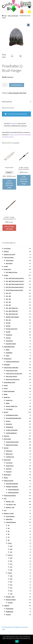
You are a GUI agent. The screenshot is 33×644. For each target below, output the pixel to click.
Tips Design (9, 409)
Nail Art (6, 412)
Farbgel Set (9, 335)
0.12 (11, 564)
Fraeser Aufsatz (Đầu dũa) (11, 368)
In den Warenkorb (17, 85)
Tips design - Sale (11, 504)
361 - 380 (8, 302)
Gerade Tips (9, 400)
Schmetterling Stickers (12, 442)
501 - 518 (8, 320)
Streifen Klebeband (11, 433)
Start (5, 16)
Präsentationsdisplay (10, 496)
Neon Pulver (9, 263)
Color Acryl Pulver (9, 257)
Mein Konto (6, 632)
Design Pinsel (10, 466)
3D (9, 525)
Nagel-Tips (7, 397)
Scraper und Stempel (12, 430)
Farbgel (6, 275)
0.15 (11, 567)
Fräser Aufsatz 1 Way (12, 371)
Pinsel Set (9, 472)
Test (5, 510)
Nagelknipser (10, 612)
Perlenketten (10, 427)
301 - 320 (8, 293)
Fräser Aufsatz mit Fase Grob (14, 374)
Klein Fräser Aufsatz (12, 376)
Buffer (8, 350)
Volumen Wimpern (11, 522)
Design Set (9, 424)
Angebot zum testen (10, 254)
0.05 (11, 549)
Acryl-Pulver (7, 248)
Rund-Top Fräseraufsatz (13, 379)
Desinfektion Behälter (12, 484)
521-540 (8, 323)
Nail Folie (7, 436)
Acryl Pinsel (9, 463)
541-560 (8, 326)
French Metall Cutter (10, 382)
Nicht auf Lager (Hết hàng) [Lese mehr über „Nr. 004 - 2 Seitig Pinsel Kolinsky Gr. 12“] (9, 228)
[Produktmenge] (5, 85)
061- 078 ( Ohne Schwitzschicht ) (15, 287)
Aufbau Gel (9, 451)
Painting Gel (9, 341)
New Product (7, 475)
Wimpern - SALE (10, 597)
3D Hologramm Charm (12, 415)
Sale (5, 499)
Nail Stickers (7, 439)
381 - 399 (8, 305)
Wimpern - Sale (10, 507)
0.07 (11, 552)
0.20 (11, 570)
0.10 (11, 585)
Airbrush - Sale (10, 502)
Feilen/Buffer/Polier (9, 347)
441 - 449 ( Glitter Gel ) (12, 314)
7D (9, 537)
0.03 (11, 546)
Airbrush (6, 251)
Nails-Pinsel (23, 93)
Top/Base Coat (10, 457)
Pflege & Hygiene (9, 481)
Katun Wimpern (10, 516)
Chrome (8, 421)
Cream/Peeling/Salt (13, 490)
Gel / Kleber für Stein (12, 272)
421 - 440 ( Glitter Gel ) (12, 311)
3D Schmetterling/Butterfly (14, 418)
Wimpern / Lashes (9, 513)
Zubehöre (7, 606)
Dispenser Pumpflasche (12, 362)
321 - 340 (8, 296)
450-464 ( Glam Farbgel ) (12, 317)
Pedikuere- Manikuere (12, 487)
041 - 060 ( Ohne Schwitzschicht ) (15, 284)
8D (9, 540)
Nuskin (6, 478)
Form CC (10, 555)
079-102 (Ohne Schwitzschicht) (14, 290)
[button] (28, 25)
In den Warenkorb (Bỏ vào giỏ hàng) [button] (24, 180)
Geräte (6, 385)
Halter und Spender (13, 16)
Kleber (8, 403)
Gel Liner (8, 338)
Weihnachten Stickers (12, 445)
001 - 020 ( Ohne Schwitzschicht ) (15, 278)
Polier (8, 356)
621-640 (8, 332)
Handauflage (10, 609)
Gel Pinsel (9, 469)
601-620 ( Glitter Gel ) (12, 329)
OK (17, 641)
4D (9, 528)
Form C (10, 543)
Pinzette (10, 603)
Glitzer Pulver (10, 260)
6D (9, 534)
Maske (6, 394)
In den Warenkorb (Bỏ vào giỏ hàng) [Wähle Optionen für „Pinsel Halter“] (9, 184)
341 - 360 (8, 299)
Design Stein (7, 269)
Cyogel (6, 266)
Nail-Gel (6, 448)
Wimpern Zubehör (11, 600)
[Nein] (31, 639)
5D (9, 531)
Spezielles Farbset (11, 344)
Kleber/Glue (9, 519)
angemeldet (14, 123)
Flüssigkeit (7, 365)
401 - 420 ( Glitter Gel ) (12, 308)
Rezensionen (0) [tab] (7, 102)
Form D (10, 573)
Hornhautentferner (13, 493)
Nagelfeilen (9, 353)
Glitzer (6, 388)
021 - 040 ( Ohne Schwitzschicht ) (15, 281)
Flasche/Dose (8, 359)
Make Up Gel (9, 454)
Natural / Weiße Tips (12, 406)
